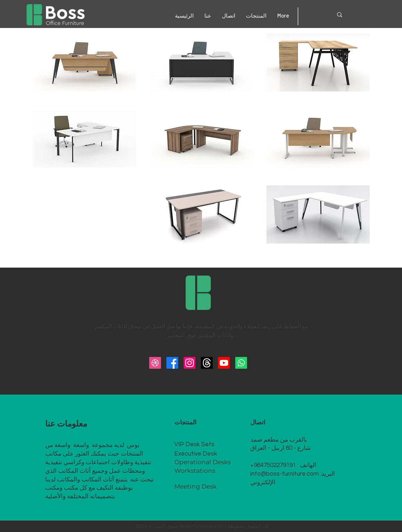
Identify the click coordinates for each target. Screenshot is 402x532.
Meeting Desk (195, 486)
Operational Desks (202, 462)
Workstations (195, 471)
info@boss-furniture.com (285, 474)
